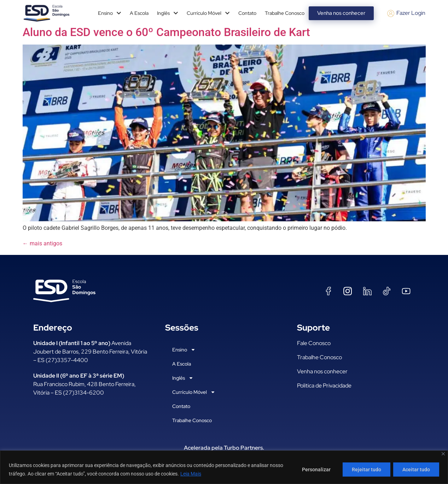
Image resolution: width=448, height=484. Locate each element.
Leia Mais (191, 474)
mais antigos (42, 243)
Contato (247, 13)
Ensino (110, 13)
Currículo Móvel (208, 13)
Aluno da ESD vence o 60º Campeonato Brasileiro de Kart (166, 32)
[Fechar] (443, 454)
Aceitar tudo (416, 470)
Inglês (168, 13)
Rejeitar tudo (365, 470)
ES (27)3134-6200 (79, 393)
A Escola (139, 13)
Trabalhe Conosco (285, 13)
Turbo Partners (243, 448)
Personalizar (315, 470)
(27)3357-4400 (67, 360)
